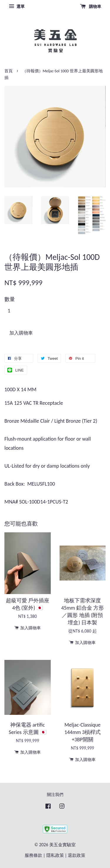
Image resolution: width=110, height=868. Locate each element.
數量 (10, 299)
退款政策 (77, 855)
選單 (17, 6)
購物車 (91, 6)
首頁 (9, 71)
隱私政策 (55, 855)
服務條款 (33, 855)
